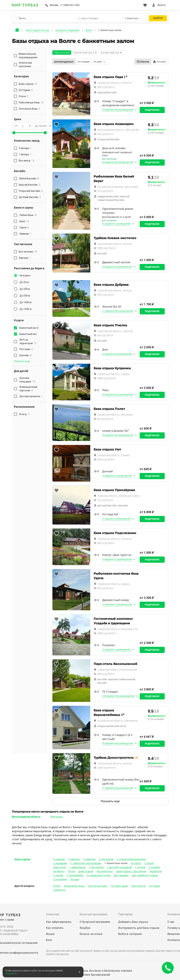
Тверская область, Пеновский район (119, 496)
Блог (49, 940)
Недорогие (156, 871)
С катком (140, 867)
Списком (143, 62)
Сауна (24, 228)
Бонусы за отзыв (91, 934)
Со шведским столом (98, 875)
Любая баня (28, 215)
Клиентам (53, 914)
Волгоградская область (26, 817)
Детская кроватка (31, 396)
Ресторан (26, 349)
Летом (71, 871)
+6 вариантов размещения (118, 162)
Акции (50, 934)
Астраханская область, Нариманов (118, 721)
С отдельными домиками (131, 859)
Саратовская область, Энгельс (115, 244)
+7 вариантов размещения (118, 311)
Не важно (25, 275)
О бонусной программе (95, 922)
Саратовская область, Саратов (115, 331)
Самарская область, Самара (114, 374)
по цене (100, 62)
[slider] (14, 133)
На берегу (59, 871)
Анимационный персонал (28, 389)
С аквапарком (78, 867)
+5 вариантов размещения (118, 394)
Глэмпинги (59, 890)
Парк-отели (60, 867)
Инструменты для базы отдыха (139, 928)
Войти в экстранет (130, 934)
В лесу (24, 414)
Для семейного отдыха (145, 875)
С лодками (59, 859)
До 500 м (25, 296)
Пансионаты (138, 886)
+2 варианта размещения (117, 354)
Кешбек (85, 928)
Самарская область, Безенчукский (117, 670)
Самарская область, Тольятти (115, 83)
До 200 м (25, 289)
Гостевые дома (119, 886)
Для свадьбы (121, 875)
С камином (89, 859)
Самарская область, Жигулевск (115, 415)
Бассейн (26, 355)
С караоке (74, 859)
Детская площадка (27, 380)
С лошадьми (60, 863)
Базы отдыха (22, 859)
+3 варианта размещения (117, 604)
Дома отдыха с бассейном (131, 871)
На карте (160, 62)
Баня (24, 221)
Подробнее (152, 110)
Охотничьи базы (98, 886)
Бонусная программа (93, 914)
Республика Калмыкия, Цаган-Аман (118, 187)
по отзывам (84, 62)
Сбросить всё (62, 53)
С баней (149, 863)
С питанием (60, 879)
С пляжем (154, 867)
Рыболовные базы (74, 886)
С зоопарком (106, 859)
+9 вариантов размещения (118, 110)
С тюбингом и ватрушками (86, 863)
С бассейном (96, 867)
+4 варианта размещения (117, 267)
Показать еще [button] (22, 361)
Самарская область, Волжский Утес (118, 629)
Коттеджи (154, 886)
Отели (57, 886)
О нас (171, 922)
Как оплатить (55, 928)
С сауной (58, 875)
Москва (54, 5)
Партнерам (125, 914)
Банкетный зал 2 (30, 328)
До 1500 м (26, 309)
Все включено (105, 871)
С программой (75, 875)
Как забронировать (59, 922)
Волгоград (56, 817)
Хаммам (25, 234)
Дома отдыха (86, 871)
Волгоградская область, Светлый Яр (118, 130)
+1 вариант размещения (116, 224)
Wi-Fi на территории (28, 342)
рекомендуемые (64, 62)
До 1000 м (26, 302)
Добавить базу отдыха (133, 922)
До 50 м (24, 282)
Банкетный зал (29, 334)
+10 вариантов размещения (118, 696)
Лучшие (75, 879)
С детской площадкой (119, 867)
